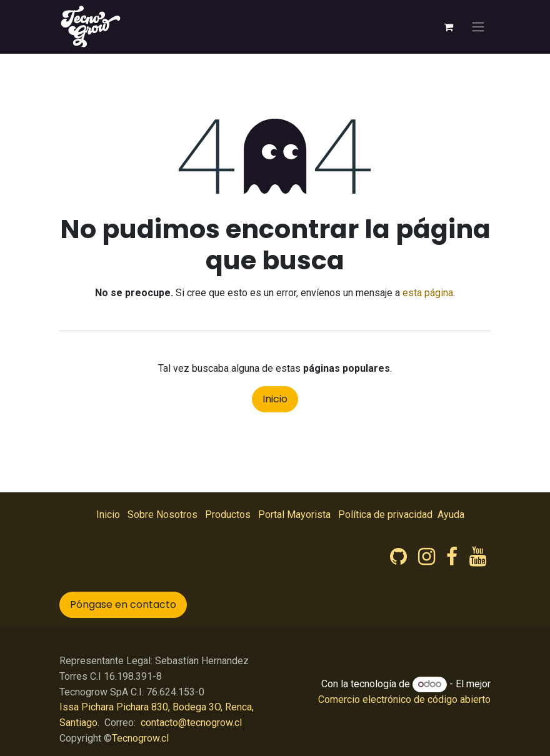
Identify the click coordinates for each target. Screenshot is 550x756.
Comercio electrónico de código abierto (404, 699)
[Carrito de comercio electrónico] (448, 27)
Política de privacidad (385, 515)
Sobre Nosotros (162, 515)
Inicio (275, 399)
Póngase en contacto (123, 604)
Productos (228, 515)
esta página (428, 293)
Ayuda (451, 515)
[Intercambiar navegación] (478, 27)
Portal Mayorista (294, 515)
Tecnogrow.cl (140, 738)
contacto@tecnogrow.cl (191, 723)
